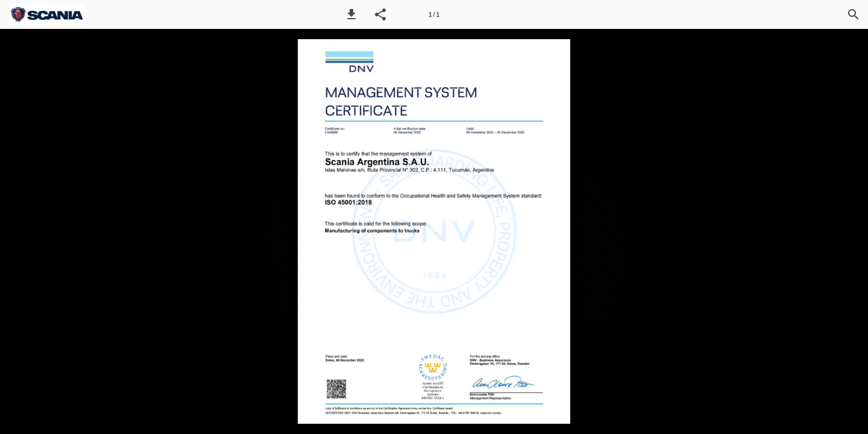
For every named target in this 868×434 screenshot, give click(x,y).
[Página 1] (434, 14)
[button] (351, 14)
